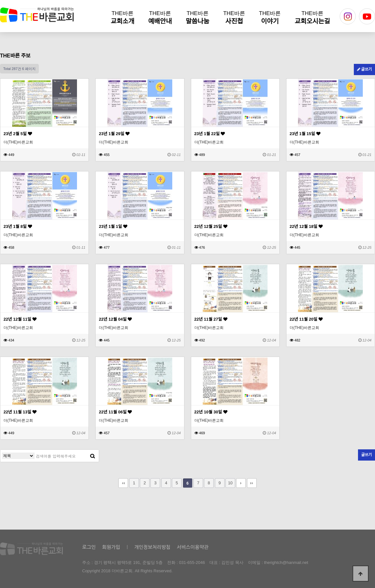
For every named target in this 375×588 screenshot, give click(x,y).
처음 (123, 483)
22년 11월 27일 (211, 319)
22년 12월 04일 (115, 319)
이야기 (270, 17)
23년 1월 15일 (305, 134)
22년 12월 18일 (306, 226)
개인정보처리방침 (152, 547)
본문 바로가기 (0, 0)
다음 (241, 483)
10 (230, 483)
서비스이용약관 (193, 547)
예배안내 (160, 17)
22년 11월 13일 (20, 412)
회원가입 (111, 547)
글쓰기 (364, 69)
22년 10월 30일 (211, 412)
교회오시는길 (312, 17)
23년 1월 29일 (114, 134)
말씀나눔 (198, 17)
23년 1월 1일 (113, 226)
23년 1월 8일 (18, 226)
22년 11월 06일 (115, 412)
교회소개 (123, 17)
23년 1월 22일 (210, 134)
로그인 (89, 547)
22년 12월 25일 (211, 226)
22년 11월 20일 (306, 319)
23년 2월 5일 (18, 134)
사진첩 (234, 17)
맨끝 (252, 483)
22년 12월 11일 (20, 319)
